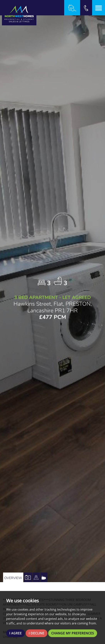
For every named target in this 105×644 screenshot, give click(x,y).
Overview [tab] (13, 578)
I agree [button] (16, 633)
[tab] (36, 577)
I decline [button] (37, 633)
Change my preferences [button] (73, 633)
